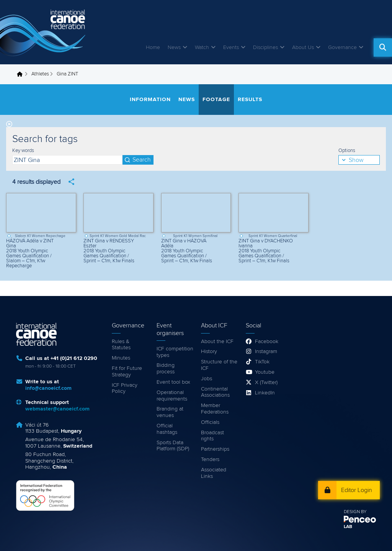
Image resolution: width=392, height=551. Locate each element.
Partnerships (215, 449)
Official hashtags (167, 429)
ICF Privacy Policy (125, 388)
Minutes (121, 358)
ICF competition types (175, 352)
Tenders (210, 459)
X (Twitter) (266, 383)
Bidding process (166, 369)
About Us (303, 47)
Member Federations (215, 409)
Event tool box (173, 382)
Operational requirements (172, 396)
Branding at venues (170, 412)
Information (150, 100)
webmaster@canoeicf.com (57, 409)
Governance (342, 47)
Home (153, 47)
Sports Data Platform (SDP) (173, 446)
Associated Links (214, 473)
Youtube (265, 372)
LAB (348, 527)
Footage (216, 100)
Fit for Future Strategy (127, 372)
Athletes (40, 74)
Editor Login (357, 490)
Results (250, 100)
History (209, 352)
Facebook (267, 342)
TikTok (262, 362)
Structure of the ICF (219, 365)
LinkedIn (265, 393)
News (174, 47)
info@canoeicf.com (48, 388)
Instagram (266, 352)
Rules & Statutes (121, 345)
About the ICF (217, 342)
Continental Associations (215, 392)
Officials (210, 422)
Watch (202, 47)
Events (231, 47)
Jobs (207, 379)
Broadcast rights (212, 436)
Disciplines (265, 47)
